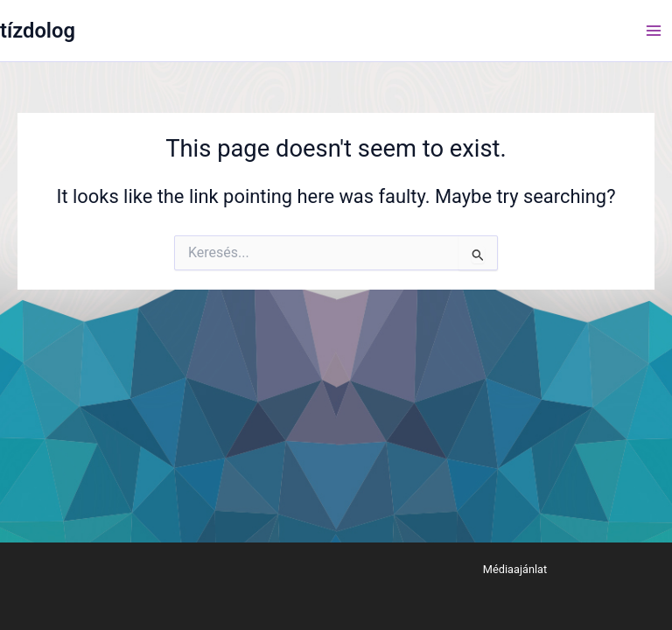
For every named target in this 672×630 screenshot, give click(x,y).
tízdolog (38, 31)
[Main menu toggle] (654, 31)
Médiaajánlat (515, 569)
